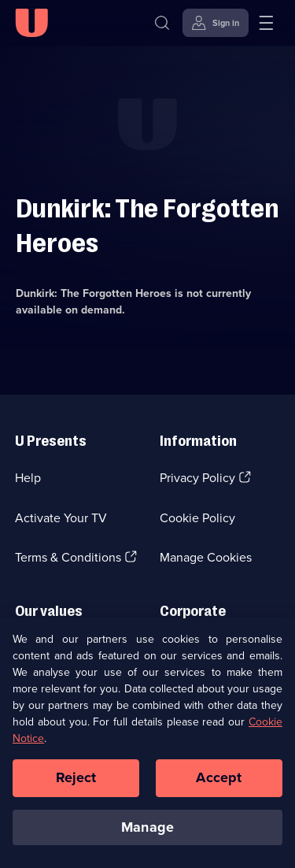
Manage (147, 830)
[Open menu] (266, 23)
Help (28, 478)
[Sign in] (216, 23)
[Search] (162, 23)
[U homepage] (31, 23)
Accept (219, 781)
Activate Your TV (61, 518)
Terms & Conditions (68, 557)
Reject (76, 781)
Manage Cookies (206, 557)
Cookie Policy (197, 518)
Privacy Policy (197, 478)
